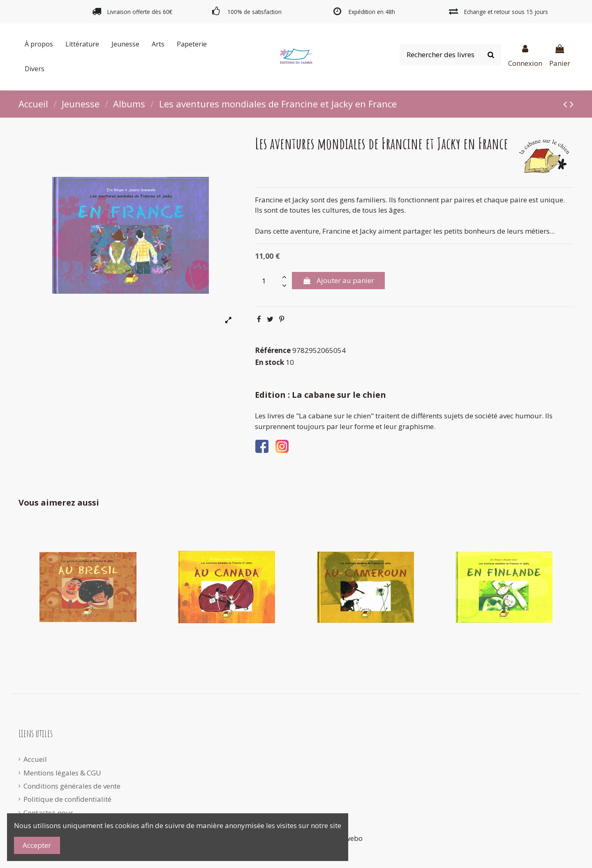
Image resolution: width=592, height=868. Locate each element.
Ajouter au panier (338, 280)
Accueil (35, 759)
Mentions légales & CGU (62, 773)
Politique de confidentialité (67, 799)
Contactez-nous (49, 813)
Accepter (37, 845)
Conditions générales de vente (72, 786)
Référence (273, 350)
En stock (269, 362)
